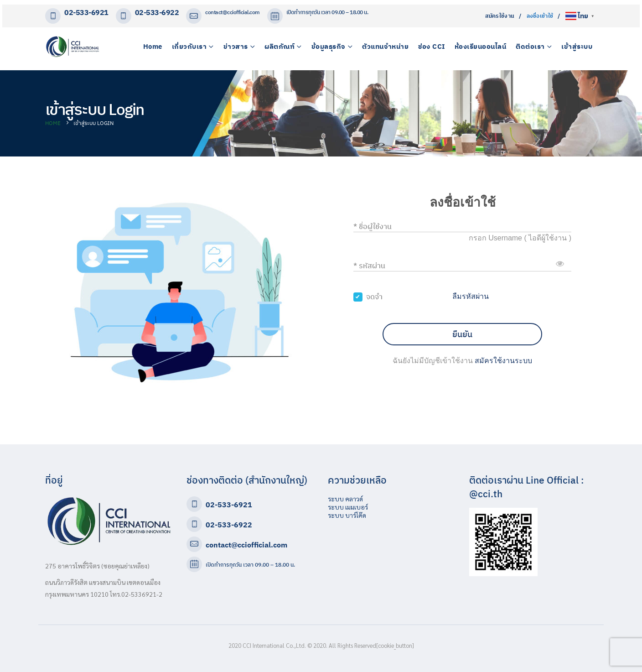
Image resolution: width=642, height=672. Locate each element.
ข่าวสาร (236, 46)
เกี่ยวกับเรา (189, 46)
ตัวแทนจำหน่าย (385, 46)
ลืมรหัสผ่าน (471, 296)
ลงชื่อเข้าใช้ (540, 16)
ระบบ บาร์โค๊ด (347, 515)
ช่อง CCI (432, 46)
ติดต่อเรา (530, 46)
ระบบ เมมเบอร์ (348, 507)
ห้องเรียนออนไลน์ (481, 46)
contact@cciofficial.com (233, 12)
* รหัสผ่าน (369, 266)
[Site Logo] (72, 47)
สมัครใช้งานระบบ (503, 361)
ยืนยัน (462, 334)
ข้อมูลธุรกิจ (329, 46)
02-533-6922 (157, 13)
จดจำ (374, 297)
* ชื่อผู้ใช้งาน (373, 226)
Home (153, 46)
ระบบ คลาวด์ (345, 499)
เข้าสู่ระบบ (577, 46)
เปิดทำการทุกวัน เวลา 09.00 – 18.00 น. (250, 565)
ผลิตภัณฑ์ (280, 46)
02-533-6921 (86, 13)
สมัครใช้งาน (500, 16)
